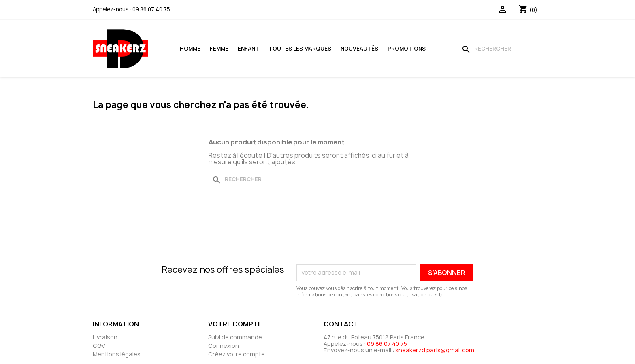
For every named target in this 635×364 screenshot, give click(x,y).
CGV (99, 346)
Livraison (105, 337)
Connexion (224, 346)
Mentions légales (117, 354)
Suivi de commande (235, 337)
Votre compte (235, 324)
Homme (190, 49)
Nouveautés (359, 49)
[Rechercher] (500, 49)
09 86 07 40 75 (151, 9)
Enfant (248, 49)
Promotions (407, 49)
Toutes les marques (300, 49)
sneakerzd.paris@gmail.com (435, 350)
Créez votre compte (237, 354)
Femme (219, 49)
